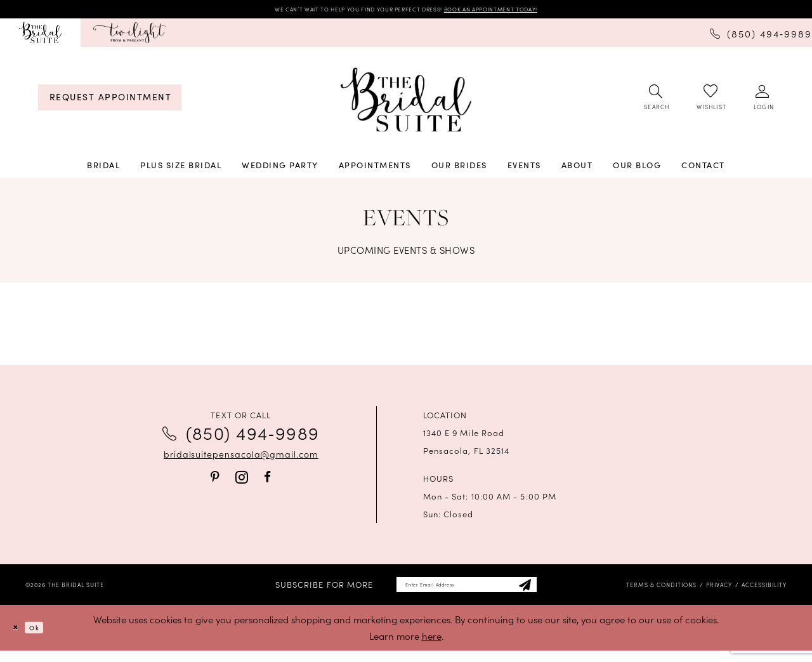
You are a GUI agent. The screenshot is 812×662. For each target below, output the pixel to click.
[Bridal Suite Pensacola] (40, 37)
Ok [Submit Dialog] (47, 639)
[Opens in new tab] (129, 37)
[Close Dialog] (19, 639)
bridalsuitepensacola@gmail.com (241, 458)
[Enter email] (467, 592)
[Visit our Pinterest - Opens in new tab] (215, 481)
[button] (763, 102)
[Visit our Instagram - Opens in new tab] (242, 481)
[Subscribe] (556, 592)
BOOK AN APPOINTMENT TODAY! (532, 11)
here (432, 647)
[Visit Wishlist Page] (710, 102)
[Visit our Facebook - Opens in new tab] (267, 481)
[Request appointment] (110, 102)
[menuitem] (40, 37)
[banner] (406, 104)
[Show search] (656, 102)
